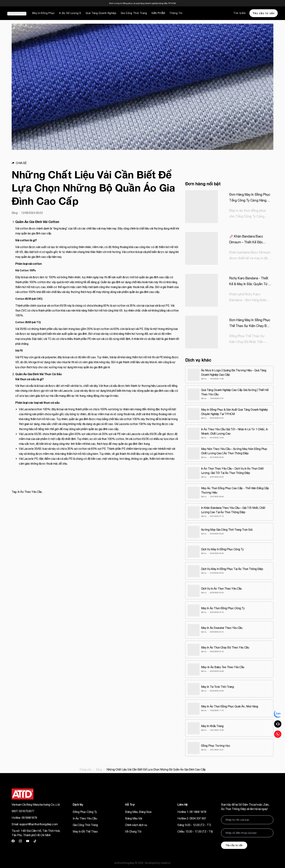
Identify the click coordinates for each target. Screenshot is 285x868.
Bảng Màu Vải (134, 817)
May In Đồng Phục (43, 13)
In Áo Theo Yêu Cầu (85, 817)
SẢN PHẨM (158, 13)
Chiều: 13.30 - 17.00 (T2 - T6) (195, 830)
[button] (96, 163)
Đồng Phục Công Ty (85, 811)
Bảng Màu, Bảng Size (138, 811)
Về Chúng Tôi (133, 830)
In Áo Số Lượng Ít (70, 13)
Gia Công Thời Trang (134, 13)
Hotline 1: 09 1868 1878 (192, 811)
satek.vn (166, 862)
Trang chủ (85, 768)
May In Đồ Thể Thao (85, 830)
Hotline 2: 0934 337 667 (192, 817)
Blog (99, 768)
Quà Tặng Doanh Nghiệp (101, 13)
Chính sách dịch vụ (136, 824)
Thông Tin (176, 13)
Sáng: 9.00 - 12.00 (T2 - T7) (194, 824)
